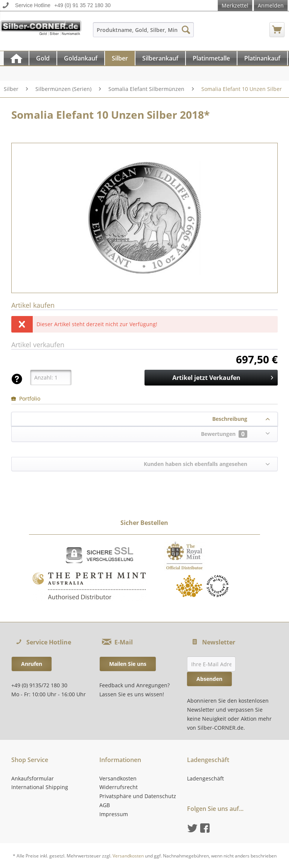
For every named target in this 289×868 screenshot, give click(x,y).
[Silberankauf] (160, 58)
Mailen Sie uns (128, 664)
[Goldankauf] (81, 58)
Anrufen (32, 664)
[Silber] (120, 58)
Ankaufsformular (33, 778)
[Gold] (43, 58)
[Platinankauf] (262, 58)
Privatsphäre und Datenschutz (138, 796)
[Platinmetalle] (211, 58)
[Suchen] (186, 30)
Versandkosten (118, 778)
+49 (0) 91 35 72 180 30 (82, 5)
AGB (105, 805)
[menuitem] (144, 33)
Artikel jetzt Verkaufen (223, 377)
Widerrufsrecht (119, 787)
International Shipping (40, 787)
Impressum (114, 814)
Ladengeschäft (205, 778)
